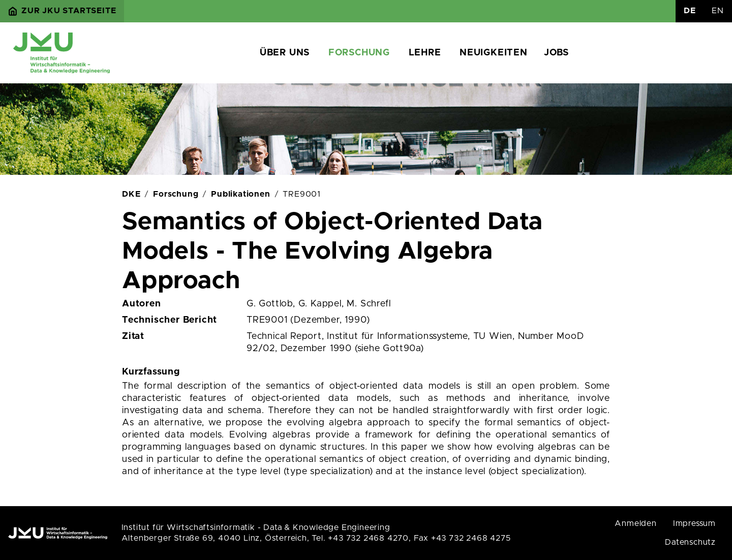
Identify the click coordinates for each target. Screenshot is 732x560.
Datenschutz (690, 542)
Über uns (285, 53)
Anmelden (635, 523)
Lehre (425, 53)
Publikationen (240, 194)
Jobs (556, 53)
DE (690, 11)
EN (718, 11)
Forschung (359, 53)
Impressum (694, 523)
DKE (131, 194)
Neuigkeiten (494, 53)
